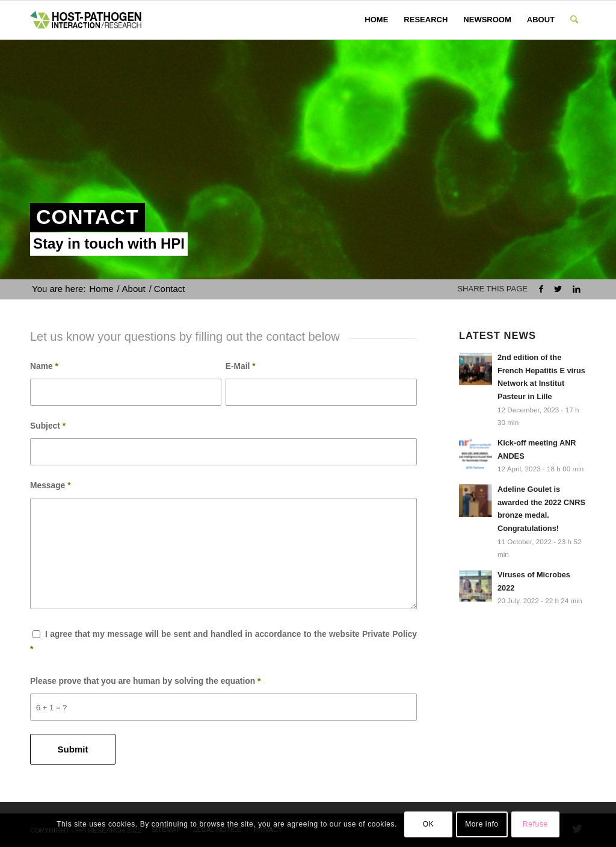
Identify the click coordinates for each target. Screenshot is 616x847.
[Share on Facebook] (541, 289)
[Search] (574, 20)
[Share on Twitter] (558, 289)
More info (482, 824)
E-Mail (241, 366)
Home (102, 289)
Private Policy (390, 634)
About (134, 289)
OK (429, 824)
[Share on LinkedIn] (577, 289)
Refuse (535, 824)
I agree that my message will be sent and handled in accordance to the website (223, 642)
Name (44, 366)
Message (51, 486)
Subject (48, 426)
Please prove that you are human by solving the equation (145, 681)
